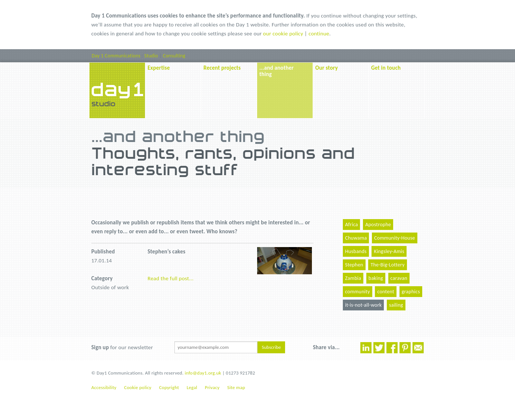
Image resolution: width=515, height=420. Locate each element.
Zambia (353, 278)
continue (319, 34)
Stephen (354, 265)
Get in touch (386, 68)
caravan (399, 278)
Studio (151, 56)
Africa (351, 225)
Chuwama (356, 238)
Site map (236, 387)
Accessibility (104, 387)
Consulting (174, 56)
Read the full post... (170, 278)
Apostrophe (378, 225)
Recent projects (222, 68)
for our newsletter (122, 347)
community (358, 292)
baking (376, 278)
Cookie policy (138, 387)
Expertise (159, 68)
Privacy (212, 387)
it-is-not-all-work (363, 305)
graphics (411, 292)
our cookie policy (283, 34)
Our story (327, 68)
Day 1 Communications (116, 56)
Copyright (169, 387)
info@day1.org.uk (203, 373)
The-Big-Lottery (387, 265)
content (386, 292)
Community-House (395, 238)
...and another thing (277, 71)
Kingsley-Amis (389, 251)
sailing (396, 305)
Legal (192, 387)
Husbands (356, 251)
